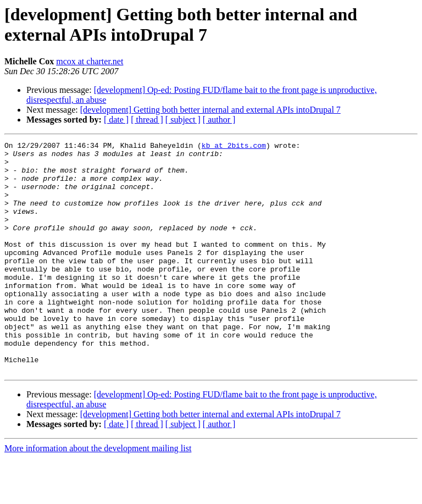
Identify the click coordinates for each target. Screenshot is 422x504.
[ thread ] (147, 120)
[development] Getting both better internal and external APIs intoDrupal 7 (210, 110)
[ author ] (219, 120)
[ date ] (116, 120)
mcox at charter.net (90, 61)
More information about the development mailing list (98, 494)
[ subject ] (183, 120)
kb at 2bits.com (234, 147)
